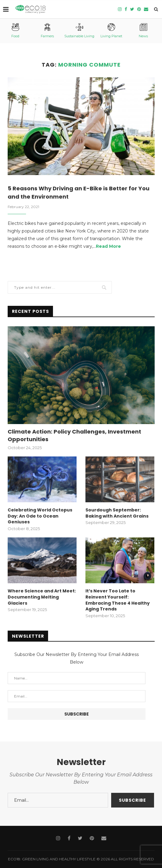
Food (15, 31)
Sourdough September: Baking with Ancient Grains (117, 513)
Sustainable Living (79, 31)
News (143, 31)
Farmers (47, 31)
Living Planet (111, 31)
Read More (108, 246)
